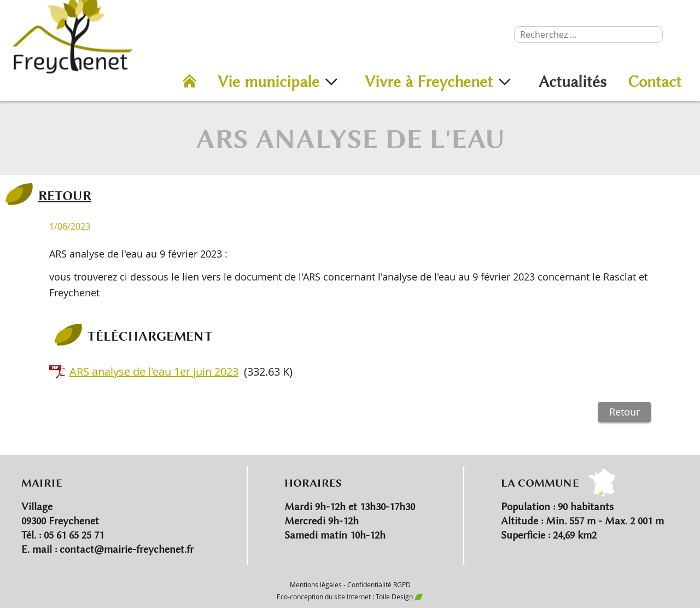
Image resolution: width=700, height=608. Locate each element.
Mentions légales (316, 584)
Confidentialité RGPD (379, 584)
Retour (625, 412)
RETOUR (65, 195)
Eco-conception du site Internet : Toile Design (350, 597)
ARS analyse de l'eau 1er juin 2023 (154, 372)
